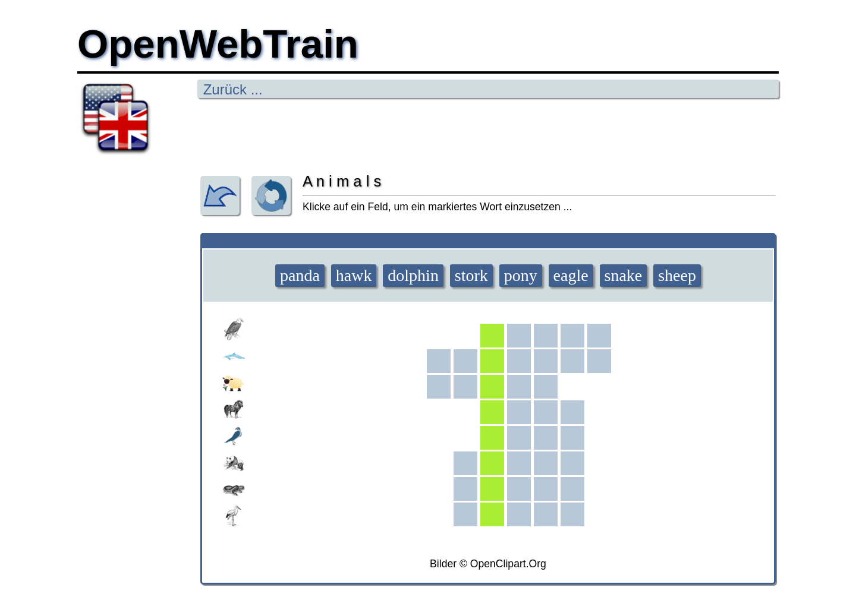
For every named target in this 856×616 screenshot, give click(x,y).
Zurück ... (231, 89)
